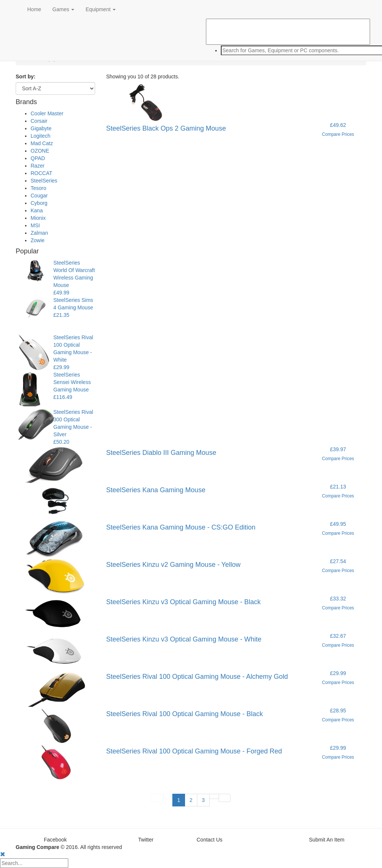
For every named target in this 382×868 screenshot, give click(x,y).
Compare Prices (338, 134)
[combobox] (288, 50)
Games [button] (63, 9)
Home (34, 9)
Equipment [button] (101, 9)
